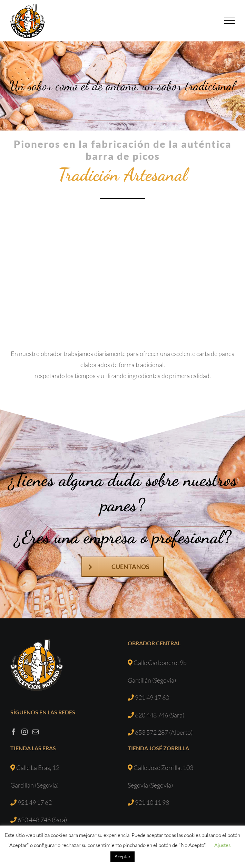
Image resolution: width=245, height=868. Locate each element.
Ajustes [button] (222, 845)
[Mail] (36, 732)
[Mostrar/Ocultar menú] (230, 21)
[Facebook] (13, 732)
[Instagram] (24, 732)
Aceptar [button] (122, 857)
